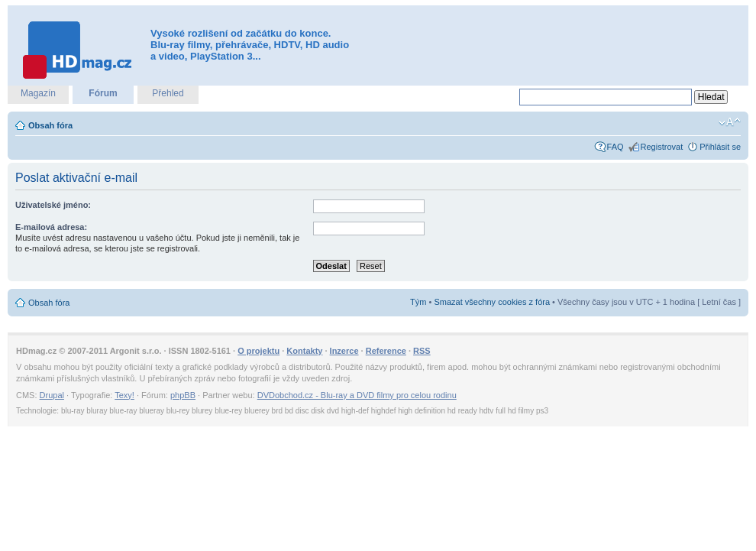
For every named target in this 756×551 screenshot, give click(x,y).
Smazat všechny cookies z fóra (492, 302)
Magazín (38, 93)
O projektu (258, 351)
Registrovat (662, 147)
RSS (422, 351)
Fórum (103, 93)
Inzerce (344, 351)
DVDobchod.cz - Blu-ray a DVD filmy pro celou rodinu (357, 395)
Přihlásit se (720, 147)
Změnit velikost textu (730, 122)
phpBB (183, 395)
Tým (418, 302)
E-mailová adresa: (51, 227)
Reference (386, 351)
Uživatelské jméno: (53, 205)
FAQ (615, 147)
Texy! (124, 395)
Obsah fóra (50, 125)
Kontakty (304, 351)
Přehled (168, 93)
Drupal (52, 395)
